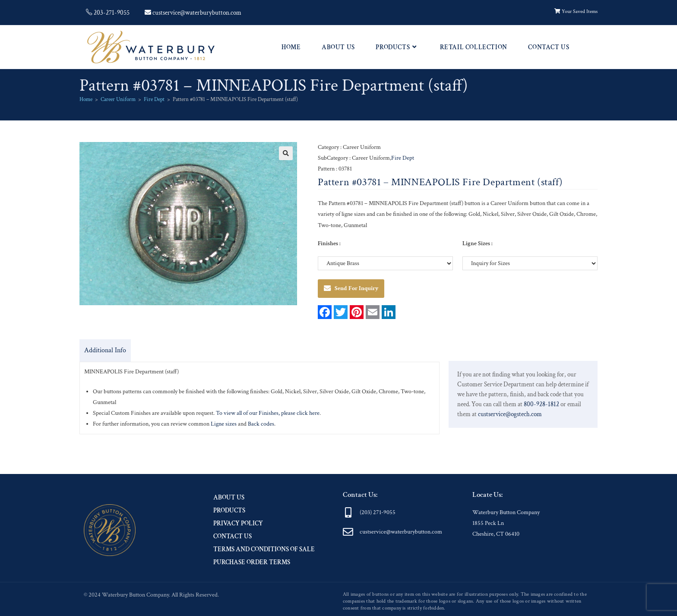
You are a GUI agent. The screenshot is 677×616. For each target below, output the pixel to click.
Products (229, 510)
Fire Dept (154, 100)
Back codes (261, 424)
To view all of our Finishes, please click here (268, 413)
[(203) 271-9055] (348, 512)
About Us (229, 498)
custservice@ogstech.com (510, 414)
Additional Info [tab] (105, 350)
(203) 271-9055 (378, 512)
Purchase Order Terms (252, 562)
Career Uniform (118, 100)
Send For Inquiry (351, 288)
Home (86, 100)
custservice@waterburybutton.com (401, 532)
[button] (286, 153)
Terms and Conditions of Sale (264, 549)
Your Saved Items (576, 11)
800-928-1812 (541, 404)
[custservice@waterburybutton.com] (348, 532)
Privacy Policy (238, 523)
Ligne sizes (224, 424)
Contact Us (233, 536)
